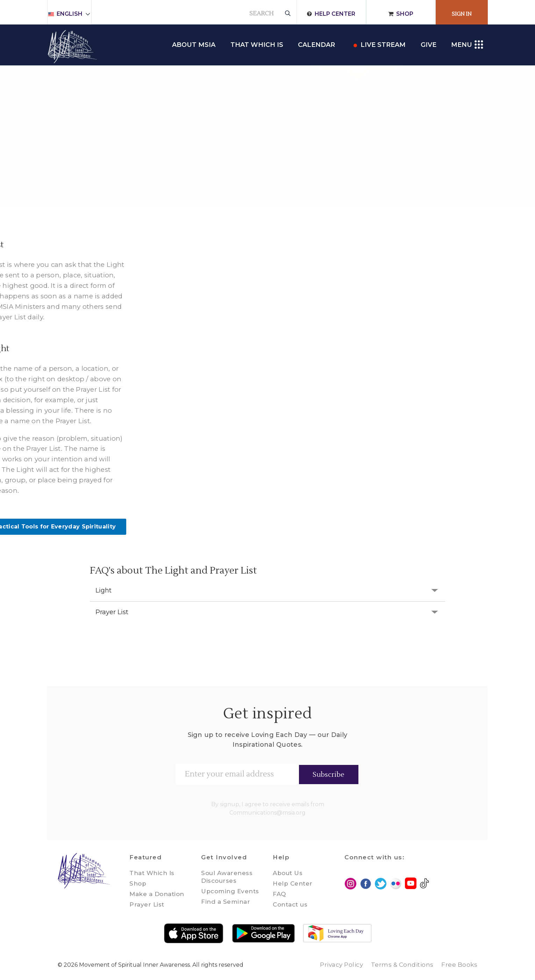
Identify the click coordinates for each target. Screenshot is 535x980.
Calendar (316, 45)
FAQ (279, 894)
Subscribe (329, 775)
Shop (405, 14)
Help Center (335, 14)
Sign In (462, 14)
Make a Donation (157, 894)
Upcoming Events (230, 891)
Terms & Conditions (402, 965)
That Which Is (152, 873)
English (73, 14)
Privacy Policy (341, 965)
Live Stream (383, 45)
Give (429, 45)
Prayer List (112, 612)
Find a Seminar (226, 902)
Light (104, 590)
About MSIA (194, 45)
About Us (288, 873)
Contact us (290, 904)
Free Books (459, 965)
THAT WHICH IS (257, 45)
